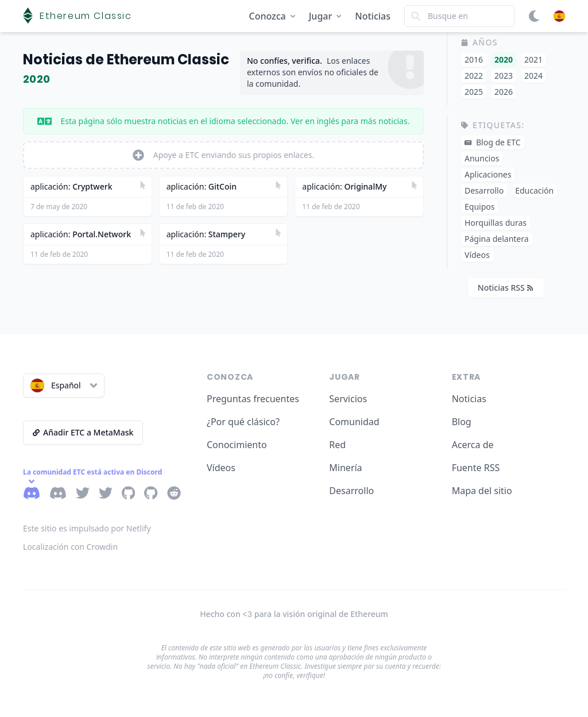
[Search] (459, 16)
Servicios (348, 399)
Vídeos (221, 468)
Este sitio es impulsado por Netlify (87, 528)
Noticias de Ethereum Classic (126, 59)
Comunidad (354, 422)
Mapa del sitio (482, 491)
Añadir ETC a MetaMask (83, 432)
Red (337, 445)
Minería (345, 468)
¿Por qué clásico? (243, 422)
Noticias (373, 16)
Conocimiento (237, 445)
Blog (462, 422)
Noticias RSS (505, 288)
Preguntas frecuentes (253, 399)
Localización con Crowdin (70, 547)
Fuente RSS (476, 468)
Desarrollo (351, 491)
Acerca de (473, 445)
